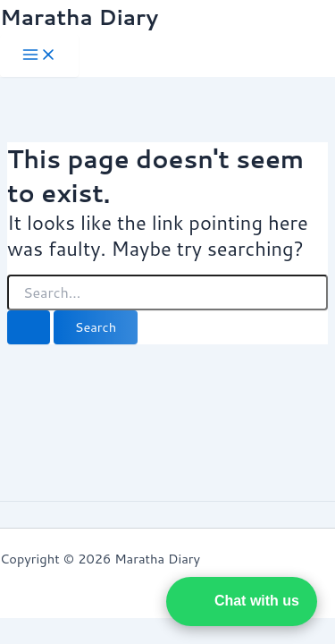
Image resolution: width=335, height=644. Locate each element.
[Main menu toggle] (39, 56)
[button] (242, 602)
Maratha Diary (79, 17)
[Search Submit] (29, 328)
